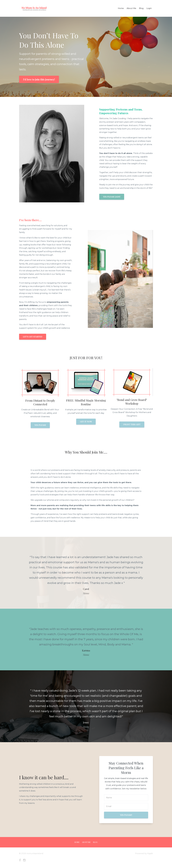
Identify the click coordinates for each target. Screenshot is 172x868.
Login (149, 8)
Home (121, 8)
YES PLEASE (40, 425)
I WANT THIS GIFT (132, 424)
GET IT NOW (86, 422)
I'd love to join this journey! (39, 79)
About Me (131, 8)
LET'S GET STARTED (33, 337)
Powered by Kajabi (144, 853)
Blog (141, 8)
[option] (86, 573)
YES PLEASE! (126, 815)
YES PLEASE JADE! (112, 197)
